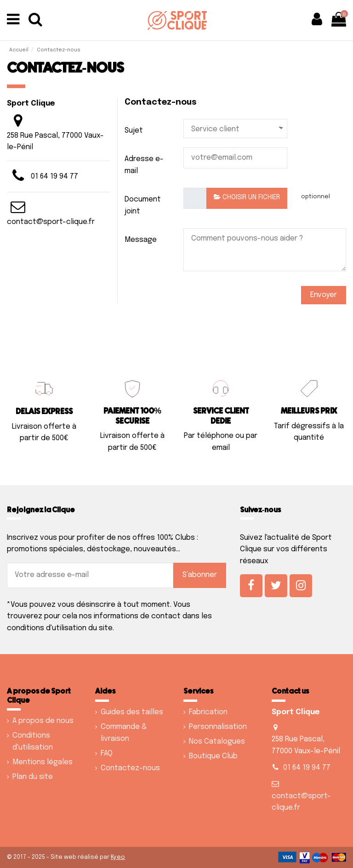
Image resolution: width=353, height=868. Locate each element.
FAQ (107, 753)
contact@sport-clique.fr (51, 222)
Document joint (143, 205)
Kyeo (118, 857)
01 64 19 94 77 (54, 176)
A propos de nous (43, 721)
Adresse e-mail (144, 165)
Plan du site (33, 777)
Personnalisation (218, 727)
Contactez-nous (130, 768)
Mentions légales (43, 762)
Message (141, 240)
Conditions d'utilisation (33, 742)
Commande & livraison (124, 733)
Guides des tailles (132, 712)
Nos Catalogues (217, 742)
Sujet (134, 131)
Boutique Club (213, 756)
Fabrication (208, 712)
